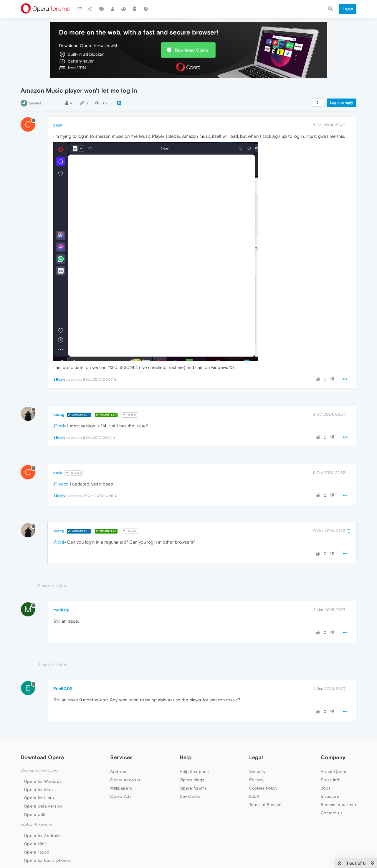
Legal (256, 757)
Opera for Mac (38, 790)
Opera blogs (192, 780)
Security (257, 772)
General (36, 103)
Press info (330, 780)
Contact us (332, 813)
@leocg (74, 473)
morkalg (61, 610)
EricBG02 (63, 689)
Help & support (195, 772)
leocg (59, 414)
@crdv (130, 415)
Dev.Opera (190, 796)
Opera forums (193, 788)
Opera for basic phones (47, 860)
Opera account (125, 780)
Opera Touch (37, 852)
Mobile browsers (36, 825)
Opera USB (35, 814)
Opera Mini (35, 844)
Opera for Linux (39, 798)
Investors (330, 796)
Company (333, 757)
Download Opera (192, 50)
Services (121, 757)
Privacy (256, 780)
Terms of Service (265, 805)
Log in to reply (342, 103)
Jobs (326, 788)
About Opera (334, 772)
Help (186, 757)
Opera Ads (121, 796)
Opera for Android (42, 836)
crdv (58, 125)
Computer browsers (39, 771)
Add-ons (119, 772)
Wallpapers (121, 788)
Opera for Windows (43, 781)
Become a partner (339, 805)
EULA (254, 796)
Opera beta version (43, 806)
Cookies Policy (263, 788)
